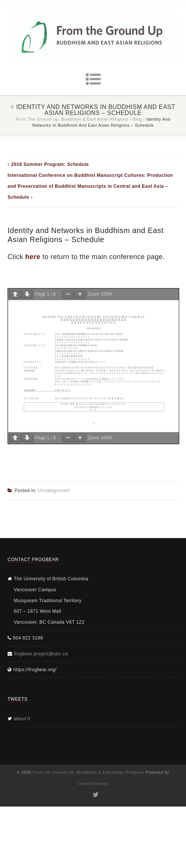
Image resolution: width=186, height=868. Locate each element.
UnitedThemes (93, 784)
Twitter (95, 795)
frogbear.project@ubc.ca (41, 654)
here (33, 257)
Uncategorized (54, 491)
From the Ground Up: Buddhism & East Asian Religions (72, 119)
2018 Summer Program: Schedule (50, 164)
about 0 (22, 719)
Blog (137, 119)
